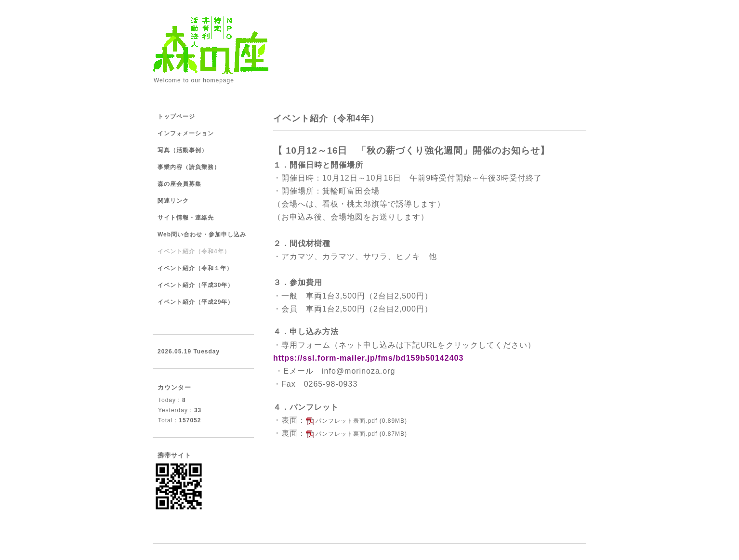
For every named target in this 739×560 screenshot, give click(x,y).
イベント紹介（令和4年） (194, 251)
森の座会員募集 (179, 184)
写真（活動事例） (183, 150)
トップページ (176, 117)
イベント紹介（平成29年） (196, 302)
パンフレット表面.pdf (346, 421)
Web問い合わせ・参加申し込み (202, 234)
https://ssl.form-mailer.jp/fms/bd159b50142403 (368, 358)
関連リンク (173, 201)
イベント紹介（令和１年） (195, 268)
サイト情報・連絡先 (186, 218)
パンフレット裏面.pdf (346, 434)
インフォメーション (186, 133)
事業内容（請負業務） (189, 167)
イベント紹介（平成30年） (196, 285)
